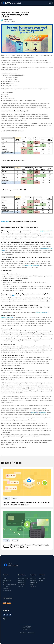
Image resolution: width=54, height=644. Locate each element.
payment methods (46, 231)
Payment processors (7, 317)
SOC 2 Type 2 (21, 587)
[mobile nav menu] (50, 3)
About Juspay (42, 578)
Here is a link (5, 221)
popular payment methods (31, 265)
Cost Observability (7, 587)
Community (33, 580)
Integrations (33, 587)
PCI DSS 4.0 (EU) (22, 582)
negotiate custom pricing (39, 413)
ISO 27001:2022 (22, 585)
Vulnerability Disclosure (23, 578)
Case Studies (33, 578)
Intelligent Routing (7, 580)
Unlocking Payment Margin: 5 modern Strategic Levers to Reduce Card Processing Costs (26, 546)
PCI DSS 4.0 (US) (22, 580)
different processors (42, 312)
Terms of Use (31, 633)
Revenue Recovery (7, 591)
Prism (4, 578)
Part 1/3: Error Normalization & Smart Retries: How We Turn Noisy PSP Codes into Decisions (26, 504)
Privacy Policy (23, 633)
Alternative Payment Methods (10, 585)
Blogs (32, 585)
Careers (41, 580)
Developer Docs (34, 582)
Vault (4, 582)
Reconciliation (6, 589)
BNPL (13, 296)
